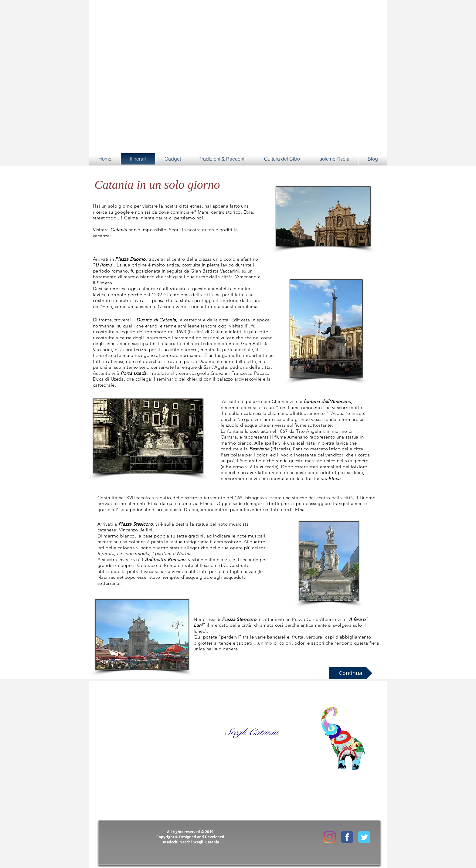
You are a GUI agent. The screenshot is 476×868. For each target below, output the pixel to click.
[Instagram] (330, 837)
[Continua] (351, 673)
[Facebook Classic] (347, 837)
